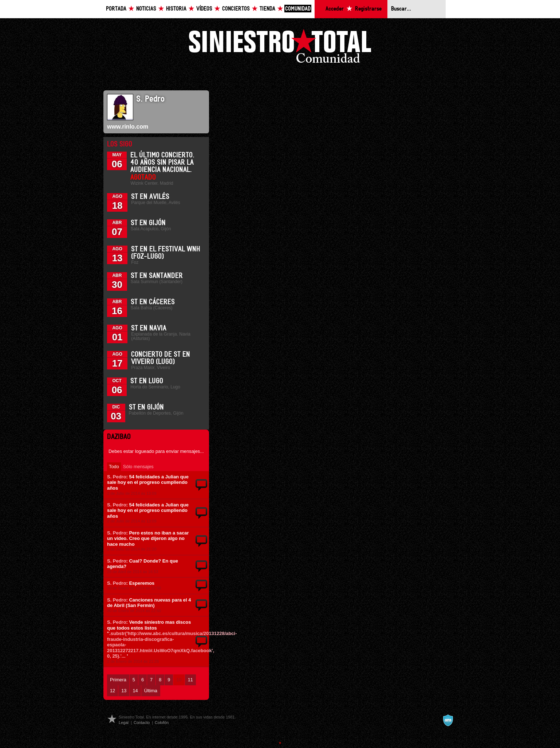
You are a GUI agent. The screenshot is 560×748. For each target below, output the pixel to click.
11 (190, 680)
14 (135, 691)
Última (151, 691)
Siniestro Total (280, 48)
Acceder (335, 9)
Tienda (267, 9)
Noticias (146, 9)
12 (113, 691)
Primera (118, 680)
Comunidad (298, 9)
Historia (176, 9)
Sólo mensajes (138, 467)
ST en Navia (149, 328)
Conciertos (236, 9)
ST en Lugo (147, 381)
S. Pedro (117, 477)
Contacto (142, 722)
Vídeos (204, 9)
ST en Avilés (150, 197)
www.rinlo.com (128, 127)
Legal (124, 722)
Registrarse (368, 9)
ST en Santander (157, 276)
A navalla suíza (448, 720)
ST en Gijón (148, 223)
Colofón (162, 722)
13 (124, 691)
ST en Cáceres (153, 302)
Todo (114, 467)
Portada (116, 9)
